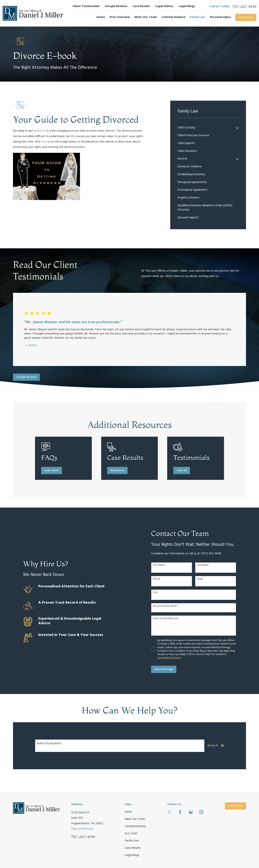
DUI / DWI (131, 834)
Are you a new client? (168, 606)
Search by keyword (49, 743)
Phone (159, 579)
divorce (41, 131)
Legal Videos (164, 6)
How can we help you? (168, 619)
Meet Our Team (135, 819)
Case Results (141, 6)
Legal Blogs (187, 6)
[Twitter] (170, 812)
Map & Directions (82, 829)
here (44, 142)
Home (128, 812)
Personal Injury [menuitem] (220, 17)
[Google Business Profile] (191, 812)
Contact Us (246, 17)
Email (202, 579)
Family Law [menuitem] (198, 17)
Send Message (166, 669)
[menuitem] (206, 128)
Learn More (55, 470)
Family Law (132, 841)
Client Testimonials (86, 6)
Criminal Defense (135, 826)
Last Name (205, 565)
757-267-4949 (244, 7)
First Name (161, 565)
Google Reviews (116, 6)
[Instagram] (201, 812)
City (157, 593)
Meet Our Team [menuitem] (146, 17)
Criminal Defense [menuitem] (173, 17)
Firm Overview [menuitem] (120, 17)
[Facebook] (180, 812)
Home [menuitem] (101, 17)
